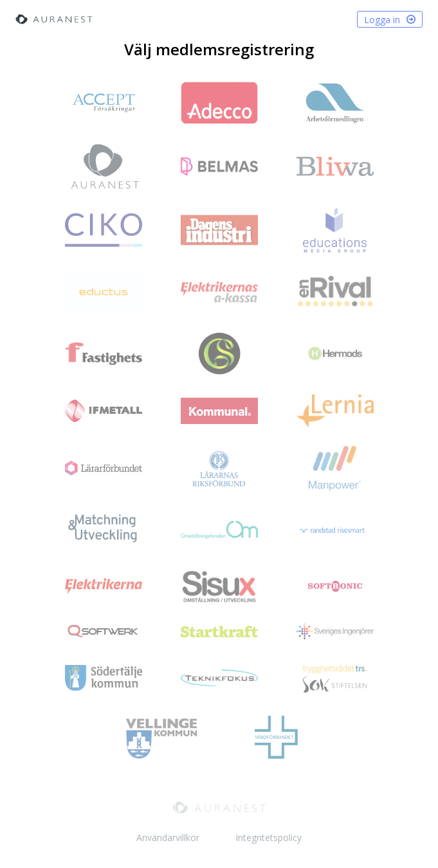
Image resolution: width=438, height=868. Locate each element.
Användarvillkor (168, 837)
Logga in (389, 21)
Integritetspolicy (269, 837)
